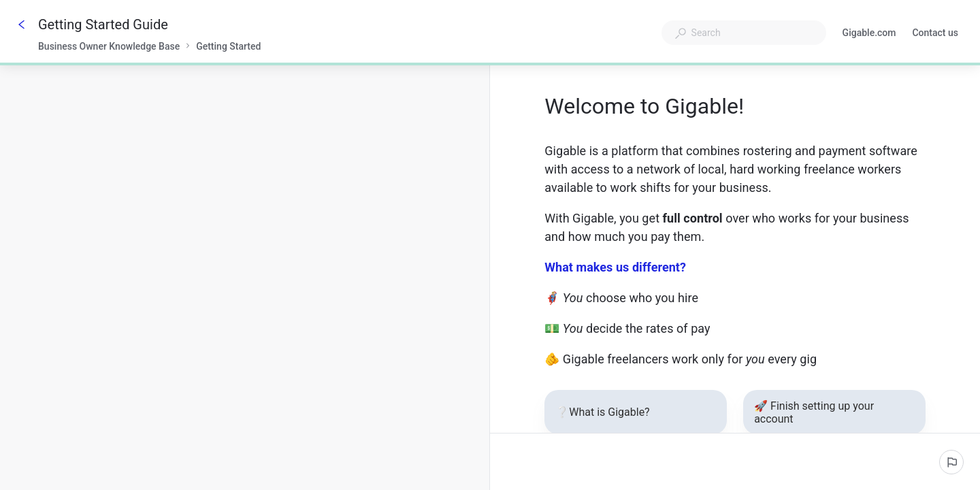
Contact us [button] (935, 34)
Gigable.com (869, 34)
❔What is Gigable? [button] (634, 412)
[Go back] (22, 24)
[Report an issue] (951, 462)
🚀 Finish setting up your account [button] (832, 412)
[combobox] (744, 33)
